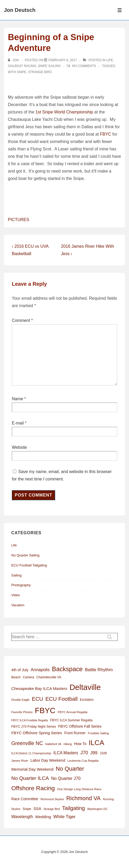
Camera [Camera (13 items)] (29, 677)
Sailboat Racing (22, 66)
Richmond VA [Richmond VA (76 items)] (83, 798)
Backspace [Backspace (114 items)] (67, 669)
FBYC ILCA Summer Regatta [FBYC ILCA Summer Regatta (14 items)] (71, 720)
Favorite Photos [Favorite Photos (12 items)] (22, 712)
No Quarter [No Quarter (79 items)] (70, 769)
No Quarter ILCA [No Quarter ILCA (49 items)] (30, 778)
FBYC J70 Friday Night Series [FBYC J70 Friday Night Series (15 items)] (34, 726)
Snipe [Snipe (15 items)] (27, 809)
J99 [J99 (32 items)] (94, 753)
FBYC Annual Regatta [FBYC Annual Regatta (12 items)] (72, 712)
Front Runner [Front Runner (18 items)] (75, 733)
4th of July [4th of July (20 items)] (20, 670)
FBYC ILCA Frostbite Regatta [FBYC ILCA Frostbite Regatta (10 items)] (30, 720)
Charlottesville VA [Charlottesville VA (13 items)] (49, 677)
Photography (21, 585)
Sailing (16, 575)
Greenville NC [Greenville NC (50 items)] (27, 743)
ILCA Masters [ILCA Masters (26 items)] (66, 753)
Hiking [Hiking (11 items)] (68, 744)
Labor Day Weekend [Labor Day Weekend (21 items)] (48, 760)
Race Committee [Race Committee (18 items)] (25, 799)
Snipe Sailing (49, 66)
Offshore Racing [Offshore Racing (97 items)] (33, 788)
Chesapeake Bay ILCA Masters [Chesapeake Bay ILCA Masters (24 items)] (39, 688)
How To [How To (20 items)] (80, 744)
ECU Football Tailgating (29, 565)
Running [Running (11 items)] (109, 799)
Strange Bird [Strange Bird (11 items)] (51, 809)
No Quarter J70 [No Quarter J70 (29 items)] (66, 778)
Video (16, 595)
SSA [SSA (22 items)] (37, 809)
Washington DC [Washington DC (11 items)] (97, 809)
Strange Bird (40, 72)
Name (17, 399)
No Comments (84, 66)
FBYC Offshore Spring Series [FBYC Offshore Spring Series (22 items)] (37, 733)
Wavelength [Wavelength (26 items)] (22, 817)
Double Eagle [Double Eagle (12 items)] (20, 700)
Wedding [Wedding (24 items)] (43, 817)
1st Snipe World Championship (64, 112)
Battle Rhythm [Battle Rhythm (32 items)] (99, 670)
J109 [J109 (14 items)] (103, 753)
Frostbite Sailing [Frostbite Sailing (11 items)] (98, 733)
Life (110, 60)
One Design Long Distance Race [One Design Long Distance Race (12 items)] (79, 789)
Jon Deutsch (20, 10)
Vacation (18, 605)
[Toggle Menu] (120, 10)
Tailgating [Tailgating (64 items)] (73, 808)
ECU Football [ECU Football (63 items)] (62, 699)
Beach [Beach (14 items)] (16, 677)
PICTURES (19, 220)
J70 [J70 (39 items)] (84, 753)
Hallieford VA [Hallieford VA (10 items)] (53, 744)
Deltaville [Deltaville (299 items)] (85, 687)
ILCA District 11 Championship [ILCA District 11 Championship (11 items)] (31, 753)
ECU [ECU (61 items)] (37, 699)
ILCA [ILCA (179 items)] (97, 743)
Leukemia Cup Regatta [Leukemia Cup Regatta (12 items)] (83, 761)
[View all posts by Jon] (14, 60)
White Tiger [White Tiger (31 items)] (64, 817)
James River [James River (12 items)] (20, 761)
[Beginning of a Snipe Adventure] (63, 60)
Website (19, 447)
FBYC (105, 134)
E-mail (18, 423)
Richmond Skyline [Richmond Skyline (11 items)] (52, 799)
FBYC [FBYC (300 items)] (45, 710)
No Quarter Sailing (25, 555)
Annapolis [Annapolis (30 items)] (40, 670)
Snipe (22, 72)
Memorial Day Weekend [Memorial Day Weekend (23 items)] (32, 769)
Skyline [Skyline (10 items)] (16, 809)
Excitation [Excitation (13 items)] (87, 700)
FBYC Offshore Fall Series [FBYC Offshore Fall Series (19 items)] (80, 726)
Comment (22, 320)
